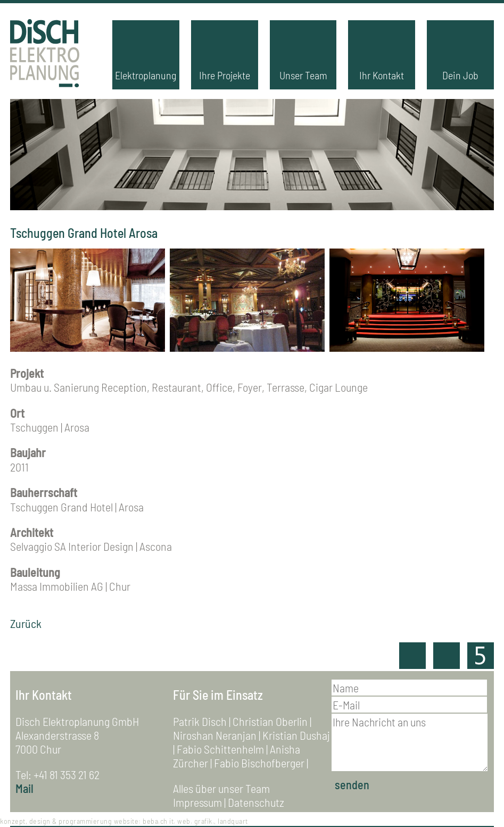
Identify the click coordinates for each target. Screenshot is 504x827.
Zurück (26, 623)
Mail (24, 788)
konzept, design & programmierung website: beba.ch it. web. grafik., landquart (124, 821)
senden (352, 784)
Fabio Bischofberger (259, 763)
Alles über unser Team (221, 788)
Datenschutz (256, 802)
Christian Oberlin (270, 721)
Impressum (197, 802)
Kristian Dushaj (296, 735)
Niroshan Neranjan (215, 735)
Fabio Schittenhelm (220, 749)
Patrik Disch (200, 721)
